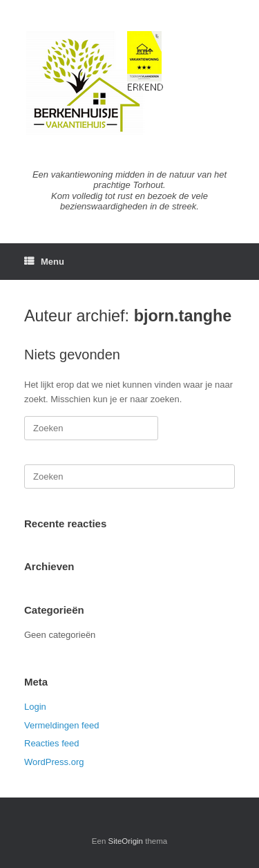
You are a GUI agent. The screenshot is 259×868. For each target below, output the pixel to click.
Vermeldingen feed (61, 725)
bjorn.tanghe (183, 316)
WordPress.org (54, 762)
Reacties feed (52, 743)
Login (35, 707)
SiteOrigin (126, 841)
